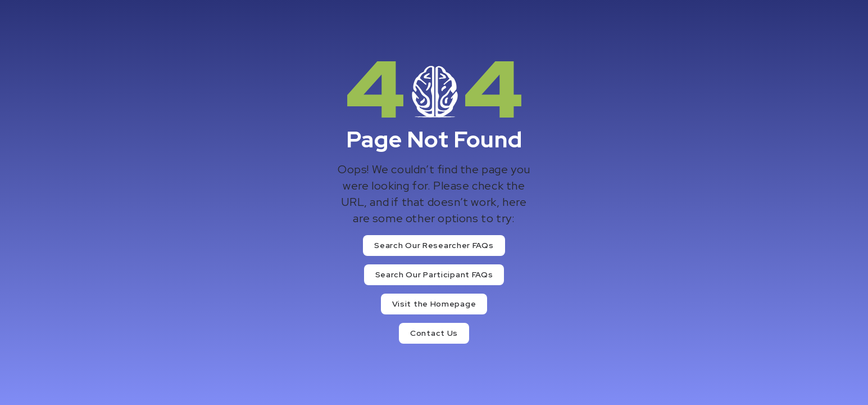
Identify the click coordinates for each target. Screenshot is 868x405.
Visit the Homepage (434, 304)
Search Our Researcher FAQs (434, 245)
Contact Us (434, 333)
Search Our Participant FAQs (434, 274)
